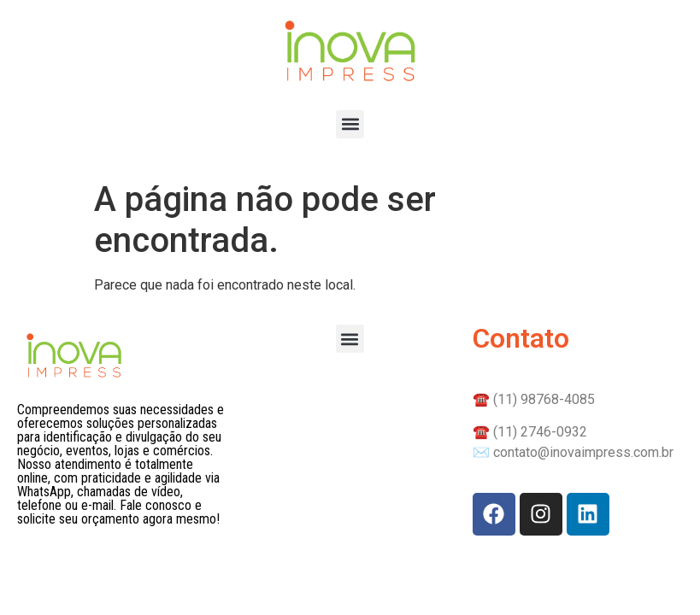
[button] (350, 124)
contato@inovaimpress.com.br (583, 452)
